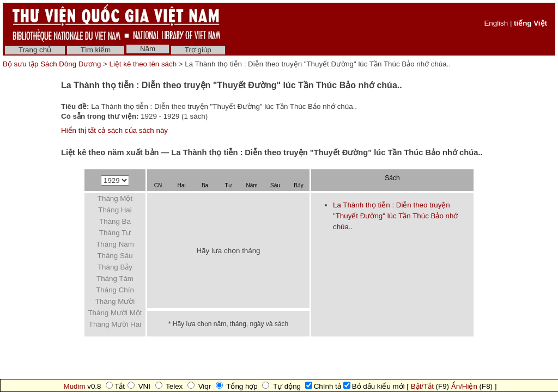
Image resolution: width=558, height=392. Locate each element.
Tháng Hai (115, 210)
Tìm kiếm (96, 50)
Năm (148, 49)
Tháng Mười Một (115, 313)
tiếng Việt (530, 23)
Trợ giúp (198, 50)
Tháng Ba (115, 221)
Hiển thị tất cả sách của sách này (114, 130)
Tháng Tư (115, 233)
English (496, 23)
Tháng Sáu (115, 256)
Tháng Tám (115, 278)
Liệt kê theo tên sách (143, 64)
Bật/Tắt (422, 386)
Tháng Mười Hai (115, 324)
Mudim (75, 386)
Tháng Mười (115, 301)
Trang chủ (35, 50)
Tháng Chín (115, 290)
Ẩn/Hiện (464, 386)
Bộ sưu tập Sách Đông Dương (53, 64)
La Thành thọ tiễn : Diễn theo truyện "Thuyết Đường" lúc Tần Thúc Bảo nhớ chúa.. (395, 216)
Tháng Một (115, 198)
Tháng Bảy (115, 267)
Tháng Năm (115, 244)
